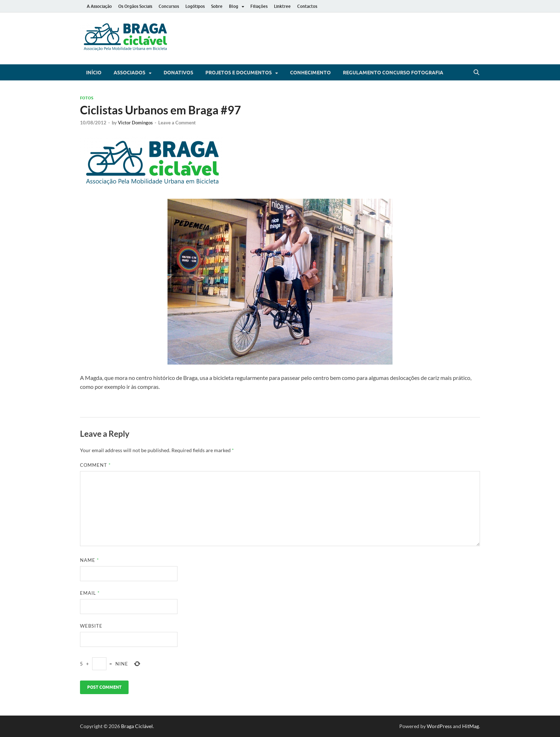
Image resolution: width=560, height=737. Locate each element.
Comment (95, 465)
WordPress (439, 726)
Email (90, 593)
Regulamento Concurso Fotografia (393, 73)
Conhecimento (310, 73)
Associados (129, 73)
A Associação (99, 6)
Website (91, 626)
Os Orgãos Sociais (135, 6)
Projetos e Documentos (239, 73)
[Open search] (476, 73)
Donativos (178, 73)
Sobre (217, 6)
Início (94, 73)
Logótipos (195, 6)
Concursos (169, 6)
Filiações (259, 6)
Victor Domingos (135, 123)
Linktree (282, 6)
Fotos (87, 98)
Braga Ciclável (137, 726)
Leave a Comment (177, 123)
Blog (234, 6)
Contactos (307, 6)
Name (89, 560)
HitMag (471, 726)
